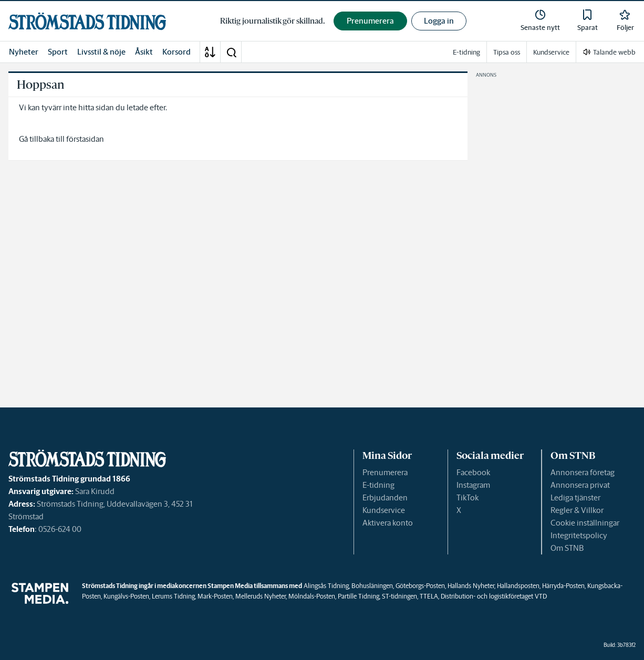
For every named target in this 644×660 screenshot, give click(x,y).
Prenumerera (385, 472)
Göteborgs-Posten (420, 586)
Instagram (473, 485)
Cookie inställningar (585, 523)
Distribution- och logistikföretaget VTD (494, 596)
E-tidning (378, 485)
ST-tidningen (399, 596)
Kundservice (384, 510)
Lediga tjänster (575, 497)
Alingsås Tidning (326, 586)
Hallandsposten (518, 586)
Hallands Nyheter (471, 586)
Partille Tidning (359, 596)
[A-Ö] (210, 52)
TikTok (468, 497)
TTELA (429, 596)
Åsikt (144, 52)
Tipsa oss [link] (507, 52)
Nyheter (24, 52)
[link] (87, 21)
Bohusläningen (372, 586)
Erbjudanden (385, 497)
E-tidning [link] (466, 52)
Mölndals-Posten (312, 596)
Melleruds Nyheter (261, 596)
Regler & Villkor (577, 510)
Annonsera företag (583, 472)
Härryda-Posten (563, 586)
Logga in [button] (439, 21)
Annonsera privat (580, 485)
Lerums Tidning (173, 596)
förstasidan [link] (85, 139)
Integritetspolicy (579, 535)
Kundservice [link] (551, 52)
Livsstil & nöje (101, 52)
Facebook (473, 472)
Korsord (176, 52)
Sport (58, 52)
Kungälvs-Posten (126, 596)
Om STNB (567, 548)
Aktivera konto (388, 523)
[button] (231, 52)
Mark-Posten (215, 596)
